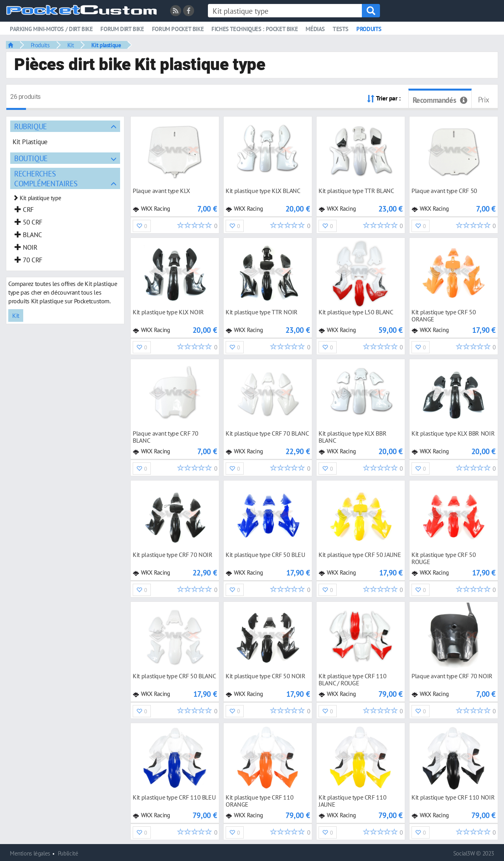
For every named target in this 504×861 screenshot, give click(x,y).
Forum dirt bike (122, 29)
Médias (315, 29)
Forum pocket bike (178, 29)
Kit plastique (106, 45)
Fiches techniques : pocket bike (255, 29)
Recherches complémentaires (46, 178)
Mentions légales (30, 853)
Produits (369, 29)
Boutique (31, 158)
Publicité (68, 853)
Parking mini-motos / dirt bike (51, 29)
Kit (71, 45)
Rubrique (31, 126)
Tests (341, 29)
